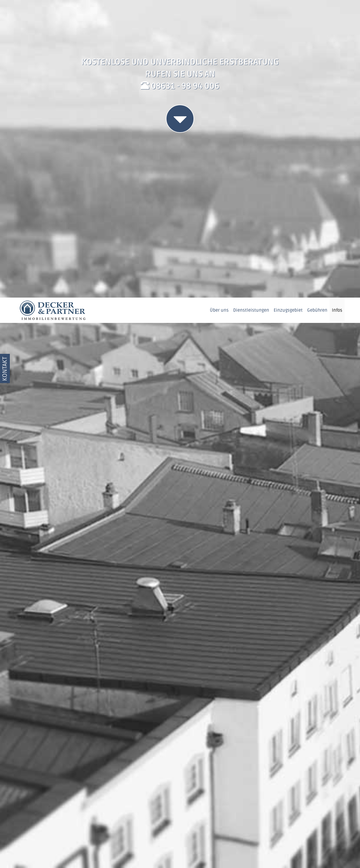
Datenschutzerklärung (284, 855)
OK (325, 851)
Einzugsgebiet (288, 13)
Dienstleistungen (251, 13)
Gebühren (317, 13)
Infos (337, 13)
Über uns (219, 13)
